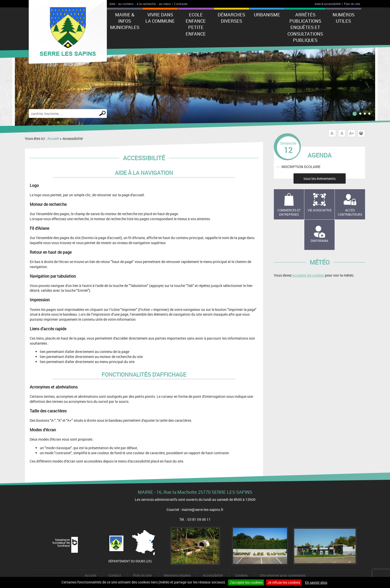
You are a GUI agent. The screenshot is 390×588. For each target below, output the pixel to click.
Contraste (181, 4)
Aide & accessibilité (328, 4)
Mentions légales (177, 575)
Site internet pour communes (283, 575)
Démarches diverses (231, 18)
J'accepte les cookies (246, 582)
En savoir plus (316, 582)
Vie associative (320, 210)
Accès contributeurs (350, 212)
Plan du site (352, 4)
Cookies (241, 575)
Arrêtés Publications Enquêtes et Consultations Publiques (305, 27)
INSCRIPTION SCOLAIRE (301, 167)
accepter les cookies (308, 275)
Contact (115, 575)
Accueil (53, 138)
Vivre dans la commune (160, 18)
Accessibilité (213, 575)
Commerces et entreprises (289, 212)
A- (332, 133)
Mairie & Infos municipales (125, 21)
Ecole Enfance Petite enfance (196, 24)
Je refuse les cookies (284, 582)
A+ (352, 133)
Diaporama (319, 241)
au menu (165, 4)
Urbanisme (267, 15)
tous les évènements (320, 178)
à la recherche (146, 4)
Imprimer (362, 133)
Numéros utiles (344, 18)
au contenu (126, 4)
